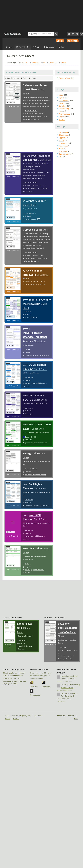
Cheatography (9, 673)
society (27, 570)
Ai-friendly (63, 151)
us (35, 219)
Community (49, 47)
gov (31, 414)
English (62, 119)
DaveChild (34, 687)
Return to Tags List (66, 78)
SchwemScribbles (31, 437)
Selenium (24, 63)
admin (21, 646)
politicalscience (39, 443)
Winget (62, 140)
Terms (7, 718)
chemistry (28, 475)
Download (53, 63)
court (35, 570)
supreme (40, 570)
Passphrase (63, 146)
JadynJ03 (28, 278)
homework (39, 284)
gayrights (26, 539)
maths (15, 684)
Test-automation (65, 154)
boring (43, 475)
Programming (64, 109)
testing (39, 116)
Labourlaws (63, 132)
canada (62, 656)
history (27, 219)
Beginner (62, 117)
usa (26, 383)
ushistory (36, 355)
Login (60, 41)
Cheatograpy (64, 135)
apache (27, 116)
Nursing (62, 103)
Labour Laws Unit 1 (68, 679)
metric (33, 317)
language (7, 684)
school (33, 284)
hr (25, 646)
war (67, 656)
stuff (34, 475)
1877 (38, 219)
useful (38, 475)
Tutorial (63, 63)
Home (9, 47)
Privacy (16, 718)
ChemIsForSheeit (31, 469)
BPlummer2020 (30, 213)
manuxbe (28, 311)
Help (61, 47)
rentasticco (23, 640)
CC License (38, 716)
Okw (61, 157)
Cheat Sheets (23, 47)
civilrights (34, 383)
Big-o (61, 149)
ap (26, 414)
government (29, 443)
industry (29, 646)
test (38, 188)
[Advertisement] (27, 15)
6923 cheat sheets (12, 676)
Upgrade (62, 138)
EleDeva (28, 564)
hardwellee (65, 693)
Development (64, 100)
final (32, 219)
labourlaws (21, 649)
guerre (71, 656)
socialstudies (44, 355)
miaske (27, 349)
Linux (61, 95)
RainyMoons (29, 377)
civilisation (26, 573)
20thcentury (42, 383)
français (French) (66, 659)
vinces (64, 685)
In (44, 63)
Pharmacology (64, 114)
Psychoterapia (64, 143)
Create (36, 47)
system (27, 317)
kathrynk (63, 647)
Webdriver (35, 63)
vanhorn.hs (29, 408)
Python (62, 98)
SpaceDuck (46, 687)
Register (73, 41)
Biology (62, 111)
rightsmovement (28, 386)
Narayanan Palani (31, 111)
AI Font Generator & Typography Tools (67, 696)
